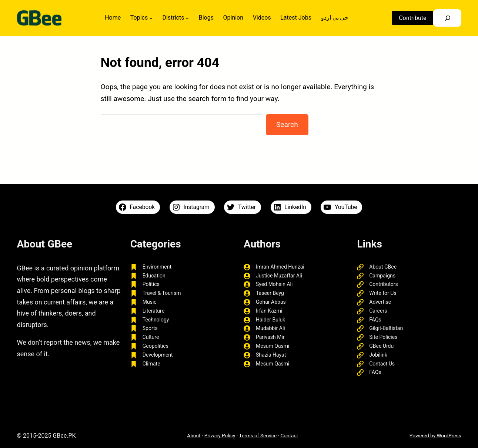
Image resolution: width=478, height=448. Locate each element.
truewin (151, 400)
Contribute (411, 18)
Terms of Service (258, 435)
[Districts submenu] (187, 18)
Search (287, 124)
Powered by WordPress (435, 435)
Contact (289, 435)
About (194, 435)
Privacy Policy (220, 435)
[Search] (446, 18)
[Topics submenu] (151, 18)
